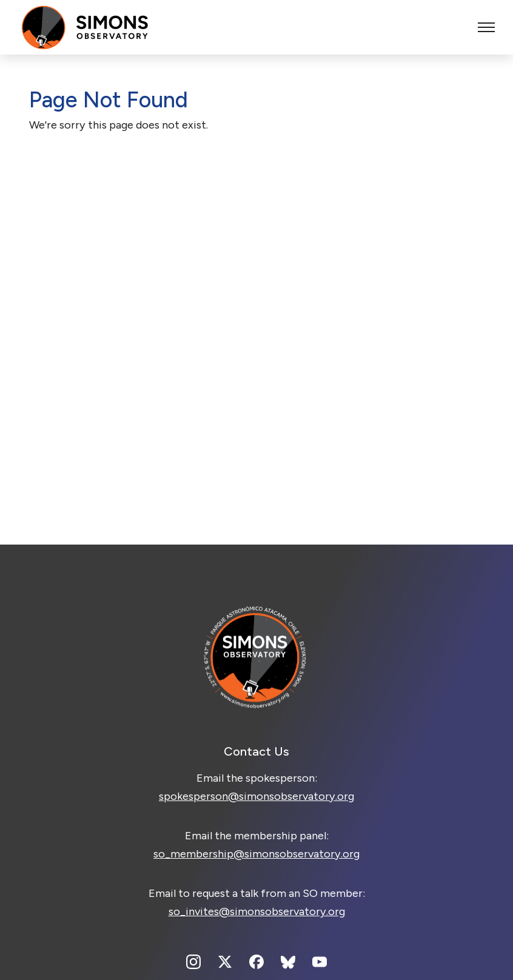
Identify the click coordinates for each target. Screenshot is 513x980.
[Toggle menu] (486, 27)
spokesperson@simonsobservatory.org (256, 796)
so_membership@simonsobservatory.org (256, 854)
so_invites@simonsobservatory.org (257, 911)
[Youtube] (320, 962)
